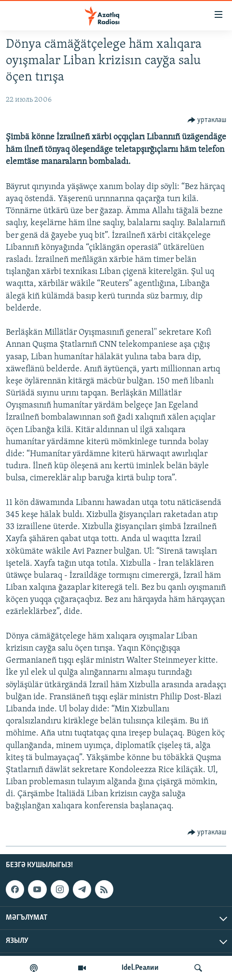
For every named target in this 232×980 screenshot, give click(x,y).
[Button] (207, 120)
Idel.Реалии (140, 968)
